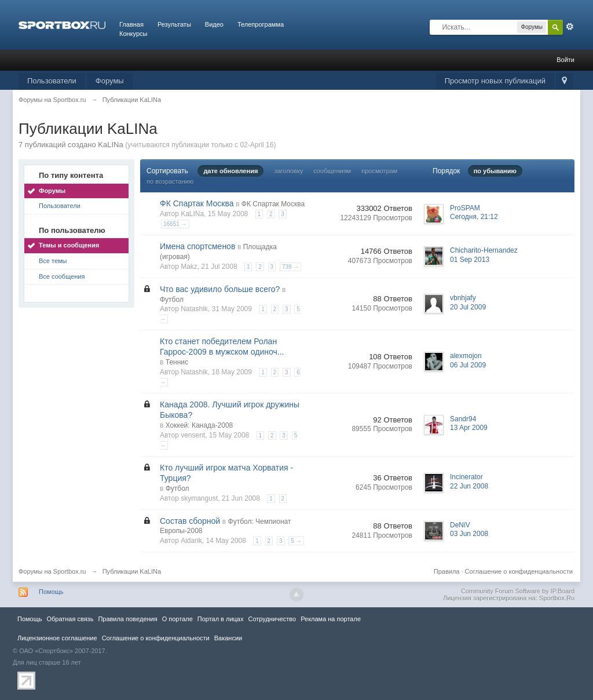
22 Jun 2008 (469, 486)
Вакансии (228, 638)
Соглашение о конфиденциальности (519, 571)
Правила (447, 571)
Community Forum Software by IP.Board (518, 591)
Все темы (53, 261)
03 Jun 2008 (469, 534)
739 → (290, 267)
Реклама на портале (331, 619)
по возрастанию (170, 181)
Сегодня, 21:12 (474, 217)
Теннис (177, 362)
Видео (214, 24)
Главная (131, 24)
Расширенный (570, 27)
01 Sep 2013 (470, 260)
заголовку (288, 171)
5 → (296, 541)
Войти (565, 60)
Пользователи (52, 81)
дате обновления (230, 171)
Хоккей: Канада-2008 (200, 425)
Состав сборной (190, 521)
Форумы (110, 81)
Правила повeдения (127, 619)
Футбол (172, 300)
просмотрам (379, 171)
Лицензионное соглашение (57, 638)
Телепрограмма (261, 24)
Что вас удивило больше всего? (220, 289)
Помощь (51, 592)
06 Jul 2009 (468, 365)
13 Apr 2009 (469, 428)
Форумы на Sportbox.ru (52, 571)
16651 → (175, 224)
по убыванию (495, 171)
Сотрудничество (272, 619)
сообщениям (332, 171)
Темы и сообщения (69, 245)
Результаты (174, 24)
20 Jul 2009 (468, 307)
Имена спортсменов (197, 246)
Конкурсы (133, 34)
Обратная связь (70, 619)
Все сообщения (62, 276)
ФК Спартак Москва (197, 203)
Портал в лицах (221, 619)
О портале (177, 619)
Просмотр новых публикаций (495, 81)
